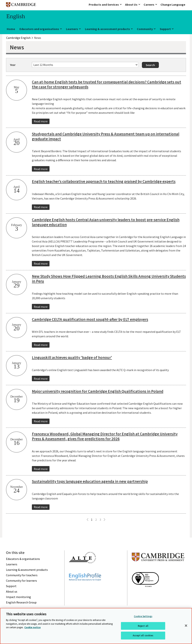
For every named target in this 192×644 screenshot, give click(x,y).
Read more (41, 121)
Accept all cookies (143, 635)
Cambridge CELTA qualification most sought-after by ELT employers (90, 319)
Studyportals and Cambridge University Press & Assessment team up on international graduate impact (106, 136)
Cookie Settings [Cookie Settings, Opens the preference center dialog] (143, 616)
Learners (72, 29)
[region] (96, 626)
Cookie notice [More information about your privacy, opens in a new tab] (33, 627)
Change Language (173, 5)
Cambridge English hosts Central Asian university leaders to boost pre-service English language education (106, 222)
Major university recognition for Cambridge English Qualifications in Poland (98, 391)
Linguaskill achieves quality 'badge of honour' (72, 357)
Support (165, 29)
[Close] (186, 626)
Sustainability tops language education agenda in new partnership (90, 481)
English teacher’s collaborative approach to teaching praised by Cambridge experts (104, 181)
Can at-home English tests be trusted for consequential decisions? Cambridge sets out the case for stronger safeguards (106, 84)
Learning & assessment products (107, 29)
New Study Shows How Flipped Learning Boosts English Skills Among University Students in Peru (109, 279)
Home (11, 29)
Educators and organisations (39, 29)
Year (13, 65)
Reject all (143, 626)
